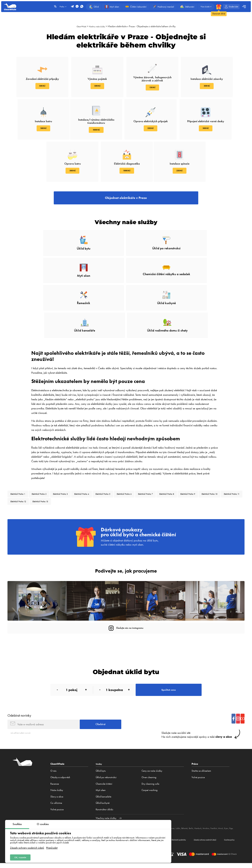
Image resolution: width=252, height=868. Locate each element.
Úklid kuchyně (103, 799)
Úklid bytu (101, 767)
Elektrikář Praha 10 (48, 474)
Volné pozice (57, 805)
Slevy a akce (57, 792)
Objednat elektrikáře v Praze (126, 201)
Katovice (185, 824)
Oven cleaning (149, 773)
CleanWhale (79, 26)
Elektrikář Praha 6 (156, 464)
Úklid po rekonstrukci (106, 773)
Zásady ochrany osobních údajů (27, 846)
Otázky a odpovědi (60, 773)
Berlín (211, 824)
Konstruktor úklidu (104, 805)
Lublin (194, 824)
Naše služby (57, 786)
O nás (53, 767)
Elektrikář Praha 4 (102, 464)
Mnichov (229, 824)
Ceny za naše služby (152, 767)
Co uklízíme (56, 799)
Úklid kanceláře (103, 792)
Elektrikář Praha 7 (183, 464)
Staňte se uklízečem (201, 767)
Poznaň (176, 824)
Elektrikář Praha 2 (48, 464)
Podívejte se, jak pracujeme (126, 558)
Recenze (55, 780)
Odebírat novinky (19, 708)
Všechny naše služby (98, 26)
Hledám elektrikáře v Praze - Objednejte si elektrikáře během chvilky (145, 26)
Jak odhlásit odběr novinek (24, 729)
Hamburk (219, 824)
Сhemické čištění (104, 780)
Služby (100, 760)
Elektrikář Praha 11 (77, 474)
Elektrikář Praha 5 (129, 464)
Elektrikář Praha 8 (210, 464)
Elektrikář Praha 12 (105, 474)
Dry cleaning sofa (150, 780)
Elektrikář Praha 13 (133, 474)
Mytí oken (101, 786)
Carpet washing (150, 786)
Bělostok (202, 824)
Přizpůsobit (52, 846)
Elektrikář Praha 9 (21, 474)
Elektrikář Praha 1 (21, 464)
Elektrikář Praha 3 (75, 464)
